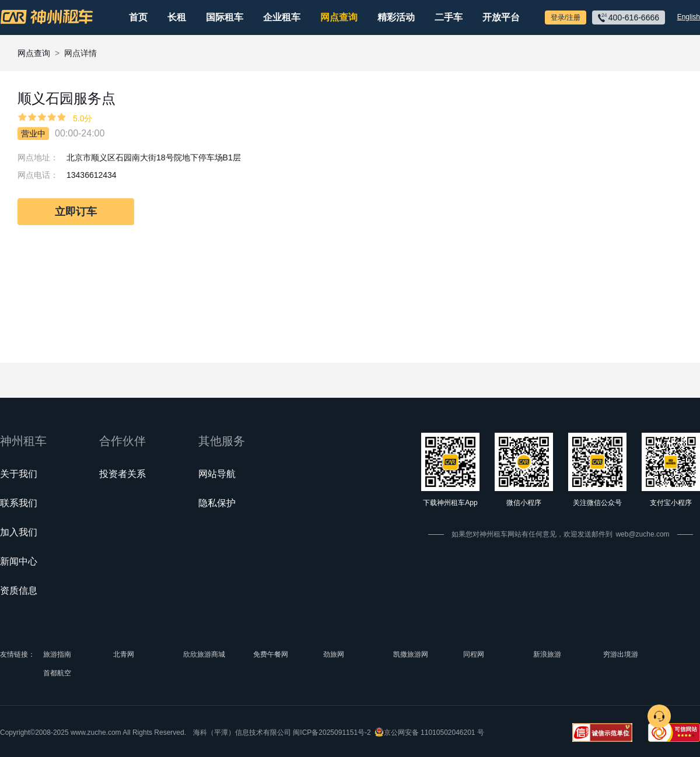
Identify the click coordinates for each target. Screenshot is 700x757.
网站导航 (217, 474)
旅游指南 (57, 654)
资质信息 (19, 590)
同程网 (474, 654)
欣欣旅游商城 (204, 654)
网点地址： (38, 157)
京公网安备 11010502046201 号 (434, 733)
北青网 (124, 654)
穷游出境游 (621, 654)
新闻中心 (19, 561)
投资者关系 (123, 474)
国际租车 (225, 17)
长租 (177, 17)
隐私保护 (217, 503)
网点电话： (38, 175)
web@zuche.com (642, 534)
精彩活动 (396, 17)
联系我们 (19, 503)
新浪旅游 (547, 654)
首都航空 (57, 673)
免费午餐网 (271, 654)
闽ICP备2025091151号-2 (332, 733)
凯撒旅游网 (411, 654)
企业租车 (282, 17)
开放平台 (501, 17)
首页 (138, 17)
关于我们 (19, 474)
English (689, 17)
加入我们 (19, 532)
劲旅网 (334, 654)
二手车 (449, 17)
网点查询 (339, 17)
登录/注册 (566, 17)
